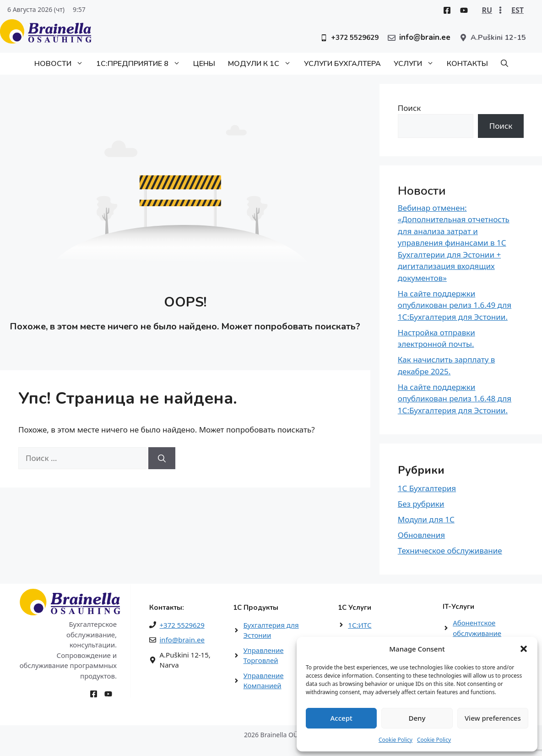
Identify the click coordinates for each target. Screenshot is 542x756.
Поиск (409, 108)
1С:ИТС (360, 625)
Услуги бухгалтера (342, 64)
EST (518, 10)
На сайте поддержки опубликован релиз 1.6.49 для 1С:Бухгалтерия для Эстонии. (455, 305)
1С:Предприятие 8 (141, 64)
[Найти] (162, 458)
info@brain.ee (182, 640)
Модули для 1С (426, 519)
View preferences (493, 718)
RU (487, 10)
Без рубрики (421, 504)
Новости (62, 64)
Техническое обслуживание (450, 551)
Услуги (417, 64)
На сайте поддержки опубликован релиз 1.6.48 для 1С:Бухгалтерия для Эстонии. (455, 399)
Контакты (467, 64)
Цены (204, 64)
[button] (524, 649)
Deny (417, 718)
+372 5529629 (182, 625)
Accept (341, 718)
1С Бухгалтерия (427, 488)
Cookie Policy (396, 740)
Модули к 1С (263, 64)
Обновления (421, 535)
